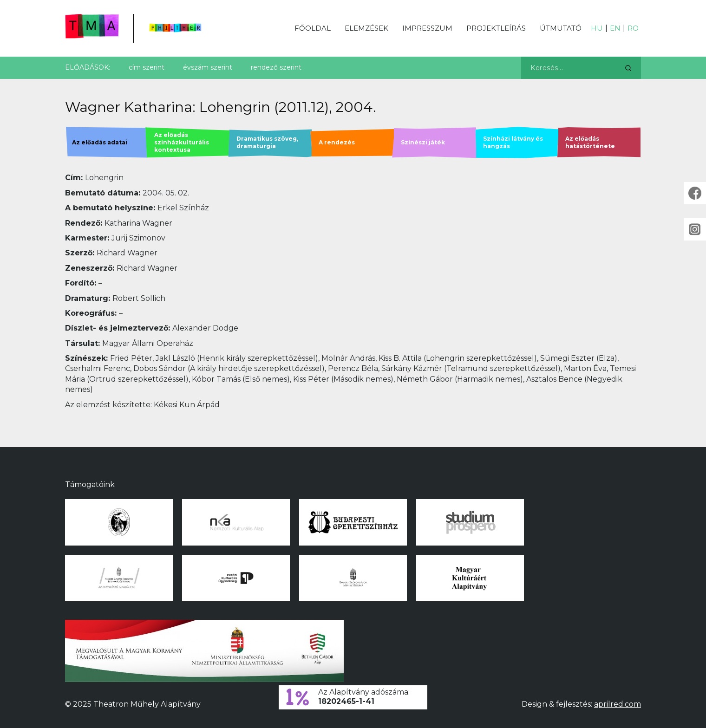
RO (633, 28)
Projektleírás (496, 28)
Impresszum (427, 28)
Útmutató (561, 28)
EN (615, 28)
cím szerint (147, 67)
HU (597, 28)
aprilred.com (618, 704)
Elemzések (366, 28)
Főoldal (313, 28)
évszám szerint (208, 67)
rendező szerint (276, 67)
